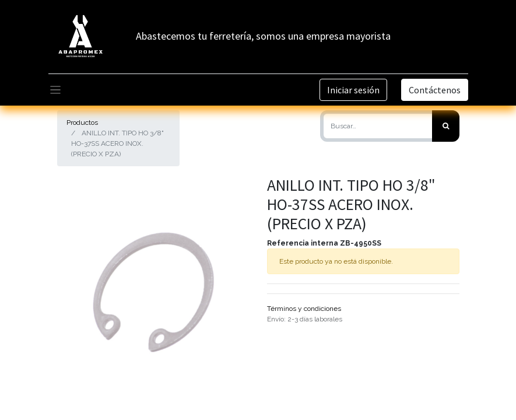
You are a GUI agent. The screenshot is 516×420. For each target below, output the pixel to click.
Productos (82, 123)
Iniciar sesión (353, 90)
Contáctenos (435, 90)
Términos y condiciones (304, 309)
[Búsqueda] (446, 126)
